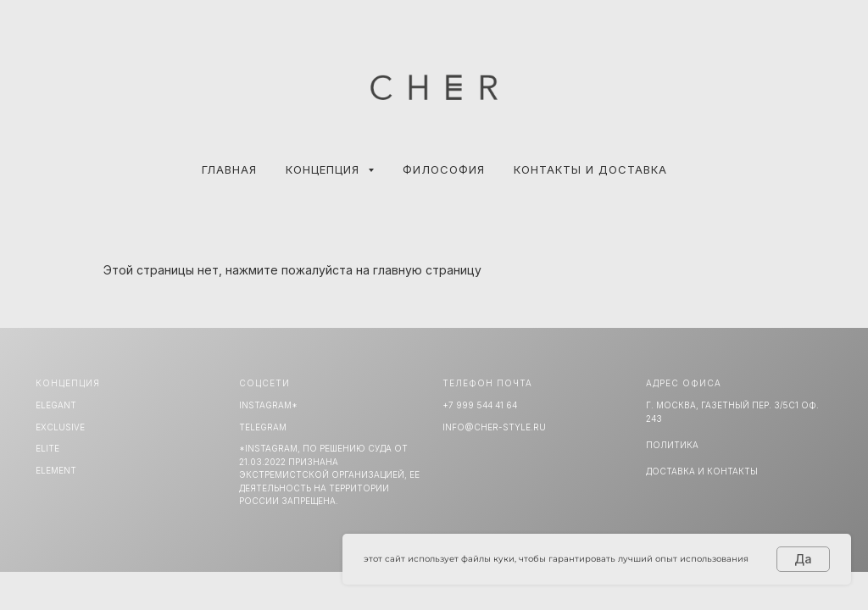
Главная (229, 169)
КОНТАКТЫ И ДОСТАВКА (590, 169)
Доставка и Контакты (702, 471)
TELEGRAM (263, 427)
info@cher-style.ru (494, 427)
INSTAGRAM (265, 405)
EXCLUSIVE (60, 427)
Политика (672, 445)
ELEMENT (56, 470)
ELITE (47, 448)
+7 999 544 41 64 (480, 405)
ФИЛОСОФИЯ (444, 169)
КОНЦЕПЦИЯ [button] (325, 169)
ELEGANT (56, 405)
